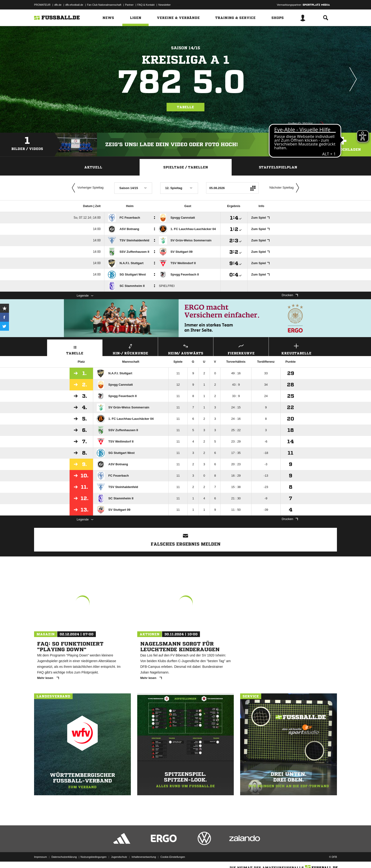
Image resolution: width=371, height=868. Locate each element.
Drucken (290, 295)
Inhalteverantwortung (144, 857)
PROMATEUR (42, 5)
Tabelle (185, 107)
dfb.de (58, 5)
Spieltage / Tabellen (186, 167)
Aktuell (93, 167)
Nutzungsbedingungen (93, 857)
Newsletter (164, 5)
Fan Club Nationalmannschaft (104, 5)
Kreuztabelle (296, 349)
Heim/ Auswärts (186, 349)
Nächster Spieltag (285, 188)
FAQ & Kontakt (146, 5)
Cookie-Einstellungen (173, 857)
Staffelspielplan (278, 167)
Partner (129, 5)
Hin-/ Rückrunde (130, 349)
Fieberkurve (241, 349)
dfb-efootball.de (74, 5)
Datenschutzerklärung (64, 857)
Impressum (40, 857)
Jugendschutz (119, 857)
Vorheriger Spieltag (87, 188)
